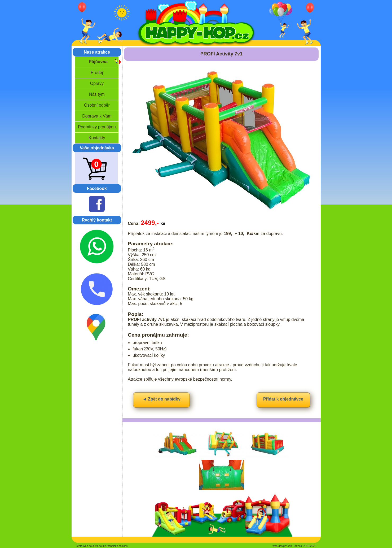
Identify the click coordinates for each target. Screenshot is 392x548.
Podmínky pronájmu (97, 127)
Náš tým (97, 94)
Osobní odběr (97, 105)
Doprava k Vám (97, 116)
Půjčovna (98, 62)
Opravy (97, 83)
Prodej (97, 73)
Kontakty (97, 138)
